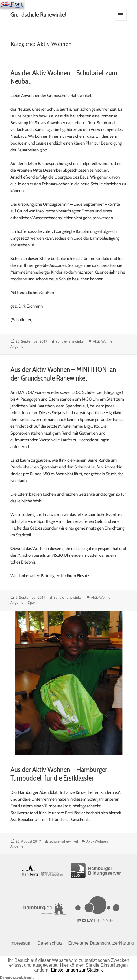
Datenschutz (50, 943)
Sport (32, 602)
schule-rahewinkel (70, 341)
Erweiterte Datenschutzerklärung (101, 943)
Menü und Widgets (121, 21)
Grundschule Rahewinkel (38, 15)
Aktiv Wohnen (104, 341)
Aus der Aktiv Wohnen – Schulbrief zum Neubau (64, 77)
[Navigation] (12, 4)
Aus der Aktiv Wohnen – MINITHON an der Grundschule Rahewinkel (63, 374)
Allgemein (18, 346)
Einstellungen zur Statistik (77, 970)
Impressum (20, 943)
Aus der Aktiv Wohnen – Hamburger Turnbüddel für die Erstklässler (59, 774)
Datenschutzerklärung (16, 977)
